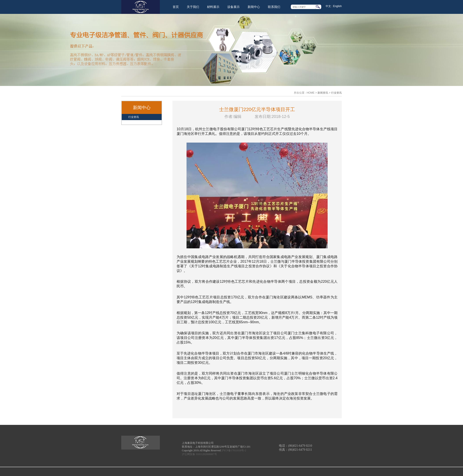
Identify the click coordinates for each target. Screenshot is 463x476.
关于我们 (193, 7)
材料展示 (213, 7)
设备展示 (233, 7)
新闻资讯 (323, 93)
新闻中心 (254, 7)
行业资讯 (336, 93)
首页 (176, 7)
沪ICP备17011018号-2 (234, 450)
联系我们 (274, 7)
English (337, 6)
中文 (328, 6)
